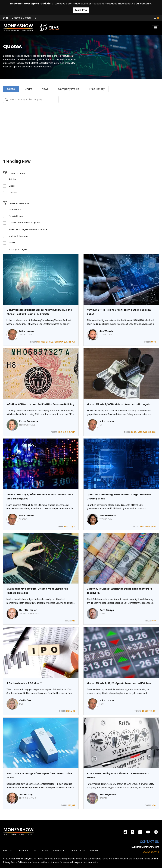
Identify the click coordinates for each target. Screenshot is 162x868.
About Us (23, 850)
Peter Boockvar (29, 421)
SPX (74, 621)
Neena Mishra (108, 516)
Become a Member (22, 18)
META (140, 432)
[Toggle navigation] (155, 28)
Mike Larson (26, 331)
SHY (66, 432)
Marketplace (60, 850)
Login (6, 18)
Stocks (12, 243)
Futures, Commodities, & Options (25, 223)
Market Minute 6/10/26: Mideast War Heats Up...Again (118, 404)
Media (45, 850)
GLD (74, 805)
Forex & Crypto (16, 216)
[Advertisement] (81, 125)
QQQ (65, 342)
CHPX (142, 527)
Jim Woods (106, 331)
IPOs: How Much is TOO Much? (24, 683)
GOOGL (134, 432)
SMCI (145, 432)
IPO (74, 711)
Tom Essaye (107, 610)
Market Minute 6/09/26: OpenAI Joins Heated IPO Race (119, 683)
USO (154, 432)
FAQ (35, 850)
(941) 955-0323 (151, 852)
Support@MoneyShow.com (145, 847)
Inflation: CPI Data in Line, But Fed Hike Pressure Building (40, 404)
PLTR (73, 342)
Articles (12, 179)
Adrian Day (26, 795)
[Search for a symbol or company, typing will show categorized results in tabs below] (31, 99)
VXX (69, 527)
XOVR (153, 342)
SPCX (149, 432)
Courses (13, 193)
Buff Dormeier (28, 610)
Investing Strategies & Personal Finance (28, 229)
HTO (154, 805)
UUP (154, 621)
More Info (81, 10)
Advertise (8, 850)
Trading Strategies (18, 249)
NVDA (61, 342)
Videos (12, 186)
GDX (70, 805)
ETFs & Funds (15, 209)
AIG (38, 342)
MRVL (51, 342)
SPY (74, 432)
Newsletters (78, 850)
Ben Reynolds (108, 795)
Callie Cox (25, 700)
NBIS (56, 342)
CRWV (43, 342)
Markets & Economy (18, 236)
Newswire (95, 850)
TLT (70, 342)
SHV (62, 432)
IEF (47, 342)
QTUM (153, 527)
